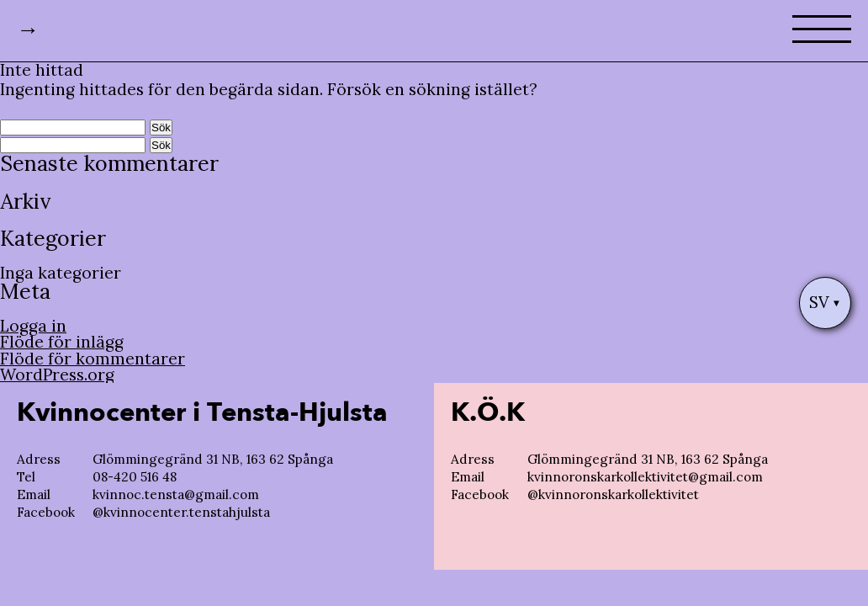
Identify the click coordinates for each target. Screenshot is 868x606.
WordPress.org (57, 375)
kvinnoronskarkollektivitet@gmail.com (645, 477)
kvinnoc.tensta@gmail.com (176, 494)
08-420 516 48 (135, 477)
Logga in (33, 326)
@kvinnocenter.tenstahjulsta (181, 512)
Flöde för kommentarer (93, 359)
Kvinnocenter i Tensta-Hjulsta (202, 412)
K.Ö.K (488, 412)
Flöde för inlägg (62, 342)
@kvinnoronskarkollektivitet (613, 494)
